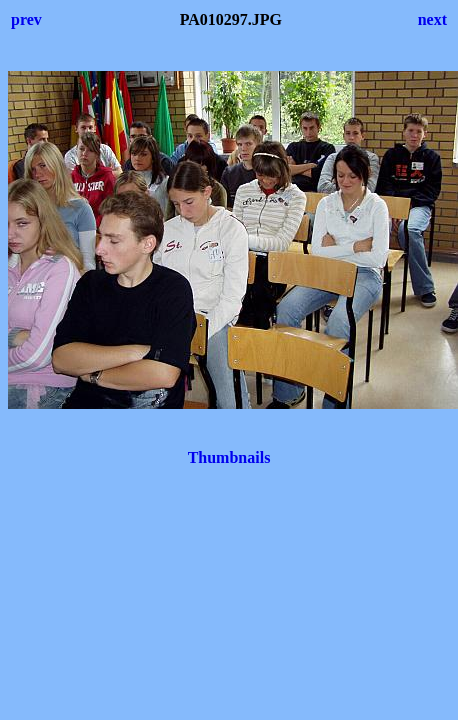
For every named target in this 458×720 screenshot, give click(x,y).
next (432, 19)
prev (26, 19)
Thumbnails (229, 457)
